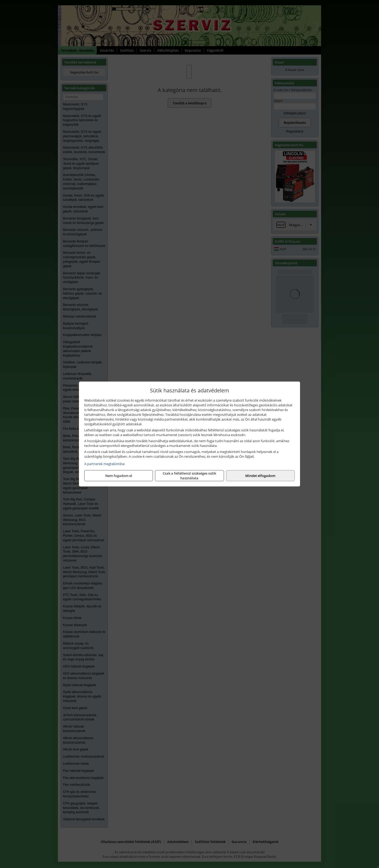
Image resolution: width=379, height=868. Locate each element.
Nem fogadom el (119, 476)
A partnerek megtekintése (104, 464)
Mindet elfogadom (260, 476)
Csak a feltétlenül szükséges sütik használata (189, 476)
